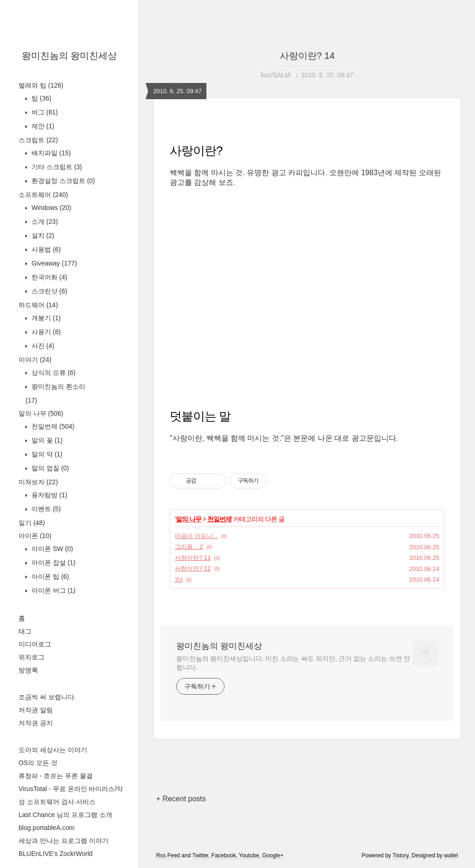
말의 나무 (41, 413)
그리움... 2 (189, 547)
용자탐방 (48, 495)
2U (179, 580)
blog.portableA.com (47, 828)
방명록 (28, 670)
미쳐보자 (38, 482)
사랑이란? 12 (193, 568)
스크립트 (38, 140)
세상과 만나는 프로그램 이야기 (64, 841)
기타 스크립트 (56, 167)
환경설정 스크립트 (62, 181)
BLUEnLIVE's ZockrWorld (56, 854)
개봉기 (45, 318)
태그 (25, 631)
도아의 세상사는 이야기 (53, 750)
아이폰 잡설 (53, 563)
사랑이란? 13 (193, 558)
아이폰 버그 (53, 590)
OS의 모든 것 (38, 763)
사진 (42, 346)
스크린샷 (48, 291)
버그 (44, 112)
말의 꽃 (46, 440)
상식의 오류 (53, 373)
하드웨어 (38, 305)
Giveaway (53, 263)
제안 (42, 126)
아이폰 (35, 536)
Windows (50, 208)
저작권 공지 (36, 723)
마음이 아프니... (196, 536)
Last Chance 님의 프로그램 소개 (65, 815)
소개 (44, 222)
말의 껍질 (49, 468)
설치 (42, 235)
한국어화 (48, 277)
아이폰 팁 (49, 577)
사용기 (45, 332)
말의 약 (46, 454)
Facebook (224, 855)
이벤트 (45, 509)
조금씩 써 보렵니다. (47, 697)
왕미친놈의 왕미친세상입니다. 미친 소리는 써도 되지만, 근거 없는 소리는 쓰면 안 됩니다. (293, 663)
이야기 (35, 360)
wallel (451, 855)
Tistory (401, 855)
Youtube (249, 855)
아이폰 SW (51, 549)
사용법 (45, 249)
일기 (32, 523)
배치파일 (50, 153)
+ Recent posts (181, 799)
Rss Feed (168, 855)
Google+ (273, 855)
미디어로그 (35, 644)
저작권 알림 (36, 710)
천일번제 (52, 426)
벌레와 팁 (41, 85)
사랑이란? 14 (307, 56)
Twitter (200, 855)
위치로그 (32, 657)
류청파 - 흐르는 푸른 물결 (56, 776)
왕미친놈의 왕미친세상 (70, 56)
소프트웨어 (43, 195)
